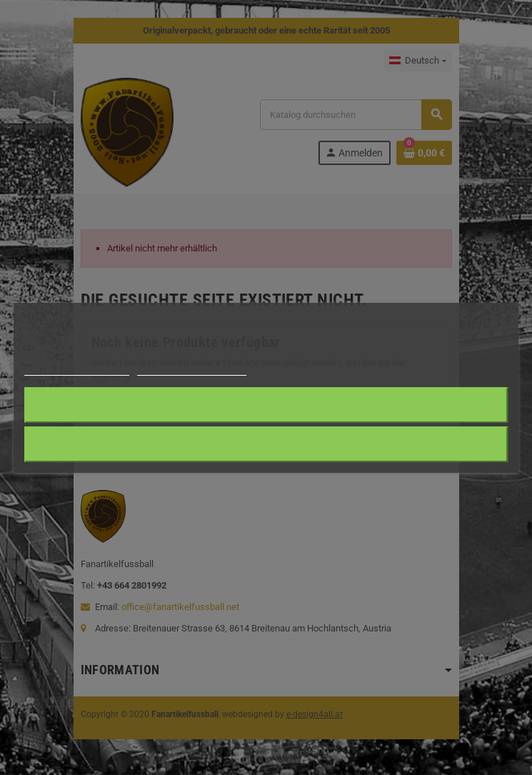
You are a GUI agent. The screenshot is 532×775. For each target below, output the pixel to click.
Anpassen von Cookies (192, 369)
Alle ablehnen (266, 444)
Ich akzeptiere (266, 405)
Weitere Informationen (77, 369)
